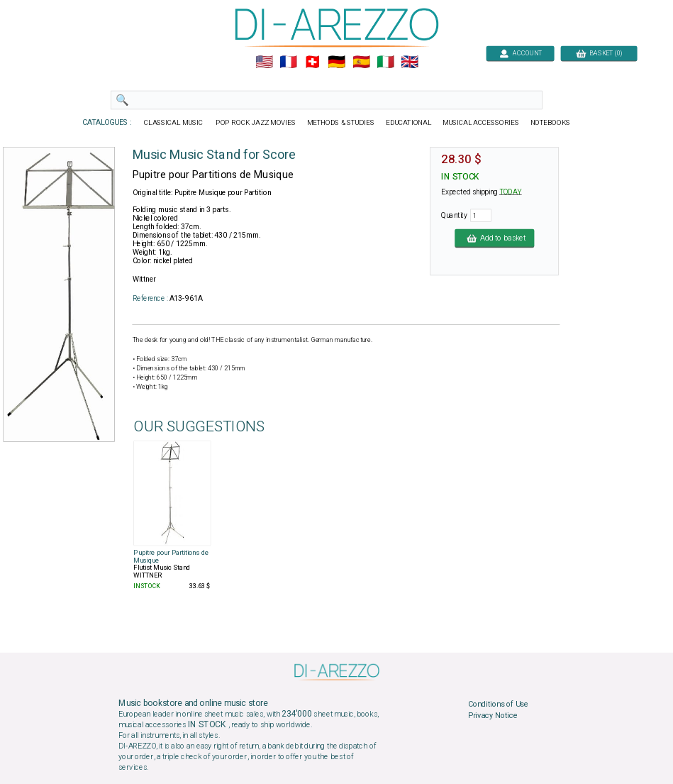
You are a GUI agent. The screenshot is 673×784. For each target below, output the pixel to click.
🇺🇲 (263, 62)
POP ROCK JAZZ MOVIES (256, 123)
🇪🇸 (361, 62)
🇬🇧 (410, 62)
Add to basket (494, 238)
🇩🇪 (336, 62)
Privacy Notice (492, 715)
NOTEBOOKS (550, 123)
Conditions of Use (497, 705)
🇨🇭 (312, 62)
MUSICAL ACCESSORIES (480, 123)
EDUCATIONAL (408, 123)
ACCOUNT (520, 53)
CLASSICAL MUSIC (174, 123)
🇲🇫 (288, 62)
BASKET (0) (598, 53)
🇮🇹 (385, 62)
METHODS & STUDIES (340, 123)
